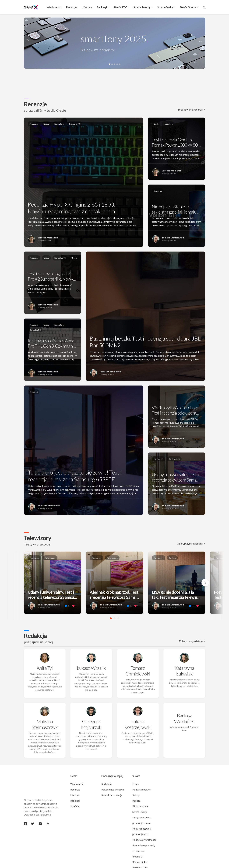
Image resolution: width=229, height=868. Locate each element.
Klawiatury (59, 124)
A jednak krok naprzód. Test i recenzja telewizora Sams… (114, 595)
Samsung (158, 191)
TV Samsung (174, 459)
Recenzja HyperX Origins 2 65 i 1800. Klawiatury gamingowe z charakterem (71, 208)
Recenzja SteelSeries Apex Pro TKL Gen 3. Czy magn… (52, 343)
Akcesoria (34, 124)
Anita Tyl (45, 662)
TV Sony (172, 558)
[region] (115, 79)
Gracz (46, 124)
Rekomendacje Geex (113, 777)
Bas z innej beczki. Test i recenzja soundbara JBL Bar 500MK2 (145, 342)
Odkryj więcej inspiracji (191, 543)
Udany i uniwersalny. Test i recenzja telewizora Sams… (176, 477)
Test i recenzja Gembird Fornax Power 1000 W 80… (176, 142)
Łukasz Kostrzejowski (138, 712)
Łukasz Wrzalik (91, 662)
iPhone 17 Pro (140, 856)
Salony (136, 783)
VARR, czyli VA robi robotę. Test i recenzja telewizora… (175, 410)
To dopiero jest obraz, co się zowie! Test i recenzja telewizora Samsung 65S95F (75, 476)
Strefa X (75, 794)
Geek (156, 124)
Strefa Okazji (140, 800)
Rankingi (75, 789)
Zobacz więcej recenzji (191, 109)
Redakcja (35, 636)
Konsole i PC (75, 124)
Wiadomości (77, 772)
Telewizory (159, 459)
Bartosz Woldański (48, 238)
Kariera (136, 789)
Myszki (74, 258)
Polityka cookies (142, 777)
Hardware (168, 124)
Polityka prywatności (144, 828)
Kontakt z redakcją (112, 783)
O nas (136, 772)
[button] (109, 64)
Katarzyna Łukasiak (184, 665)
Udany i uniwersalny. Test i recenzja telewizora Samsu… (52, 595)
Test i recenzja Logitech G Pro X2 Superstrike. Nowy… (52, 276)
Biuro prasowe (140, 794)
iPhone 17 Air (140, 850)
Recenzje (35, 104)
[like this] (73, 606)
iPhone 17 (138, 844)
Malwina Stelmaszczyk (45, 712)
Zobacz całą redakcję (192, 641)
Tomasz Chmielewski (173, 238)
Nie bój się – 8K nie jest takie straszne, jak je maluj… (176, 209)
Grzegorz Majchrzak (91, 712)
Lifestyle (75, 783)
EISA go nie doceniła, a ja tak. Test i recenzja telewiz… (176, 597)
